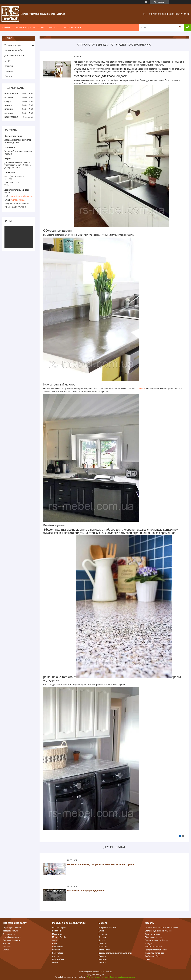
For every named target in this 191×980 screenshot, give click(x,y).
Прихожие (103, 947)
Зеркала (102, 962)
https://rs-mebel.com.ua (21, 196)
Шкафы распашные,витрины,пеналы (115, 953)
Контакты (53, 27)
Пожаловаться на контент (97, 977)
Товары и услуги (23, 27)
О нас (41, 27)
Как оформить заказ (12, 937)
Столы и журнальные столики (158, 931)
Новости (9, 71)
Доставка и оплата (72, 27)
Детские (102, 940)
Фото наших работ (14, 50)
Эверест (56, 940)
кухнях (142, 389)
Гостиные (103, 934)
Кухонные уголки (152, 934)
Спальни (102, 937)
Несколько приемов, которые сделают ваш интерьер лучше (100, 864)
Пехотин (56, 950)
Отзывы (9, 66)
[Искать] (180, 28)
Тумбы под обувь (152, 956)
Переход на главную (12, 928)
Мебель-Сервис (59, 928)
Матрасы (103, 959)
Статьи (8, 76)
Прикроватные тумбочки (156, 950)
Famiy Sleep (58, 953)
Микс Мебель (58, 959)
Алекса (55, 956)
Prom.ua (108, 972)
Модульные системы (108, 928)
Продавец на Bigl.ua (95, 974)
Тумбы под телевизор (154, 953)
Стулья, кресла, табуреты (156, 940)
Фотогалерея (9, 934)
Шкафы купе (104, 950)
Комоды (148, 943)
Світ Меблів (58, 947)
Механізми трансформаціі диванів (86, 890)
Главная (6, 27)
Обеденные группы (153, 937)
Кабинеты (103, 943)
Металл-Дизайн (59, 937)
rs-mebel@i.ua (18, 200)
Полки (148, 959)
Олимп (55, 962)
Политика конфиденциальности (123, 977)
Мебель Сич (58, 934)
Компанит (57, 931)
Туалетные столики (153, 947)
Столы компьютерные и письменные (161, 928)
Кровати (102, 956)
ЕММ (54, 943)
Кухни (101, 931)
